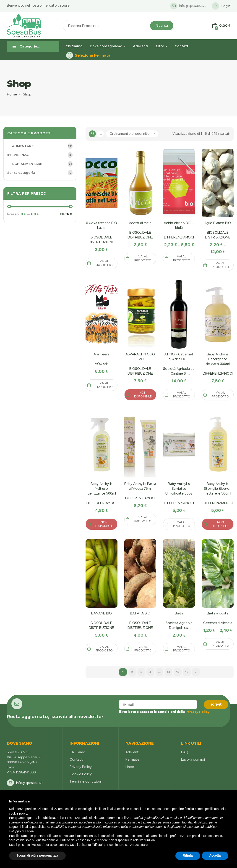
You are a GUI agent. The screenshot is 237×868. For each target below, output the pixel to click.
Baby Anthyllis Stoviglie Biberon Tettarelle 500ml (218, 489)
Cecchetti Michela (218, 623)
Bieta (179, 613)
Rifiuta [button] (188, 855)
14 (168, 672)
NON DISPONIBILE (143, 395)
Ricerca (162, 26)
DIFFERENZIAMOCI (179, 237)
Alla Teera (102, 354)
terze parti (80, 818)
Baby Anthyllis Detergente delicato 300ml (218, 359)
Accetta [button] (215, 855)
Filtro (66, 214)
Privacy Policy (198, 712)
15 (178, 672)
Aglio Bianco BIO (218, 223)
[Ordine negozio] (132, 134)
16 (187, 672)
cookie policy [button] (18, 813)
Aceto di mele (140, 223)
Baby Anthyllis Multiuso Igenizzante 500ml (101, 489)
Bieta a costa (218, 613)
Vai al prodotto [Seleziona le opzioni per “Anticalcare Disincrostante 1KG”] (104, 263)
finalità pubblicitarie (35, 827)
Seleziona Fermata (93, 55)
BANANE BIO (102, 613)
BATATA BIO (140, 613)
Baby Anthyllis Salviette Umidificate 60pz (179, 489)
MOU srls (102, 364)
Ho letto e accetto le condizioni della (164, 712)
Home (12, 94)
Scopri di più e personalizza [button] (37, 855)
